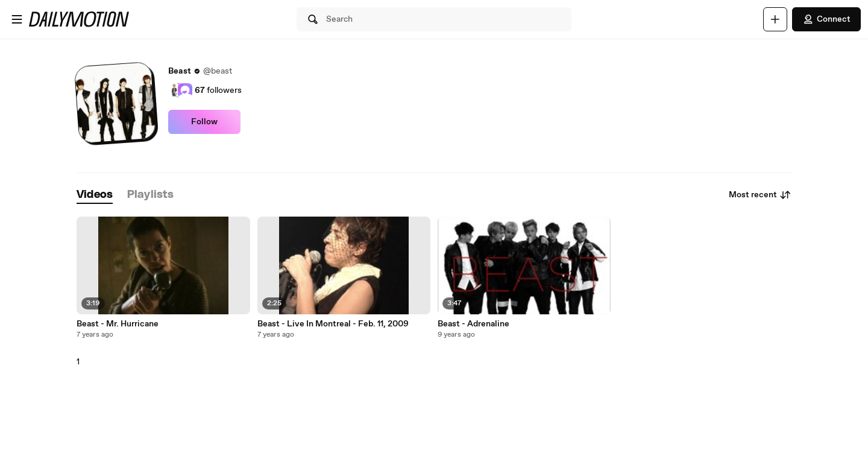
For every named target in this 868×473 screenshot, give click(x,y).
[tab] (95, 195)
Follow (204, 122)
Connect (826, 19)
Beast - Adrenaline (473, 324)
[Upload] (775, 19)
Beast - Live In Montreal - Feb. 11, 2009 (333, 324)
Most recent (760, 195)
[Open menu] (17, 19)
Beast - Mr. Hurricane (118, 324)
